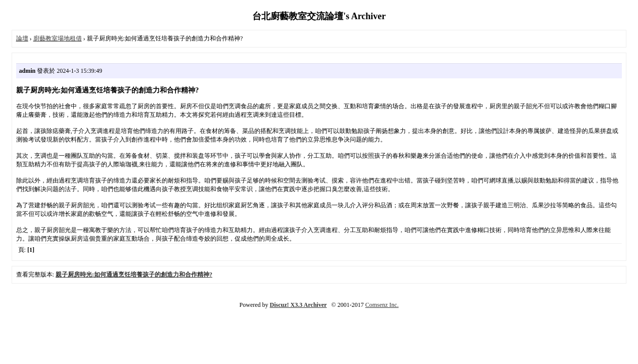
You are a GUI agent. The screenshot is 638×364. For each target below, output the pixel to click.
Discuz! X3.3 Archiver (299, 305)
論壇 (22, 38)
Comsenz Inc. (382, 305)
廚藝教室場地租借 (58, 38)
